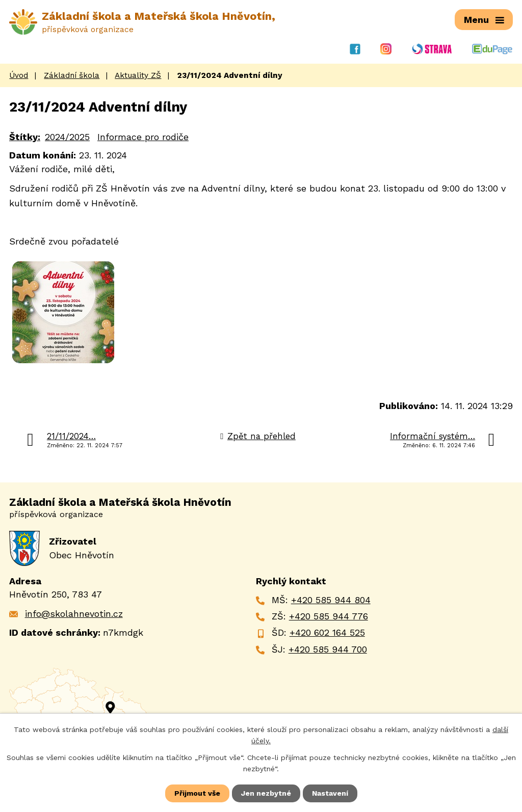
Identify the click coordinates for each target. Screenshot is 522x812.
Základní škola (72, 75)
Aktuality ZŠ (138, 75)
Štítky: (25, 137)
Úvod (19, 75)
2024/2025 (67, 137)
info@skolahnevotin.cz (74, 614)
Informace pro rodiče (143, 137)
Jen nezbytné (266, 793)
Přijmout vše (197, 793)
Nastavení (330, 793)
